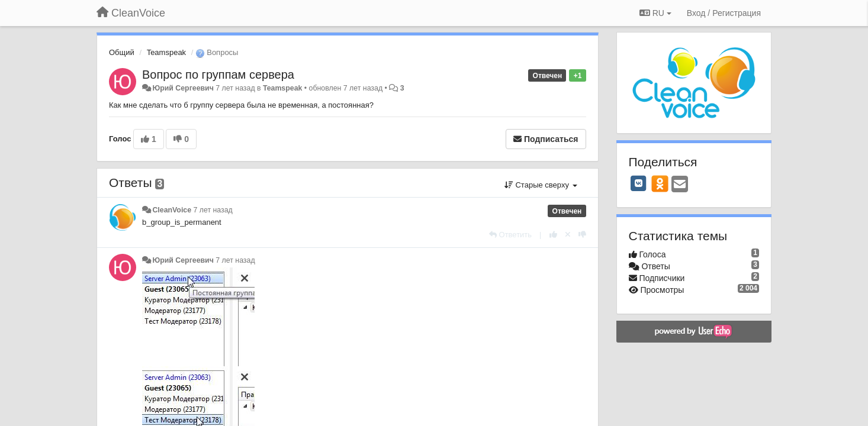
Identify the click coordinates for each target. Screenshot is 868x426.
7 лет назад (213, 210)
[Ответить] (510, 235)
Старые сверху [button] (541, 185)
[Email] (680, 185)
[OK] (660, 183)
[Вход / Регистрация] (724, 13)
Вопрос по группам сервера (218, 75)
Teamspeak (166, 52)
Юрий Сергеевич (183, 88)
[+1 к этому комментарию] (553, 235)
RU (655, 13)
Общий (122, 52)
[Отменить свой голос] (568, 235)
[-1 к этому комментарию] (582, 235)
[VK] (639, 183)
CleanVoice (172, 210)
